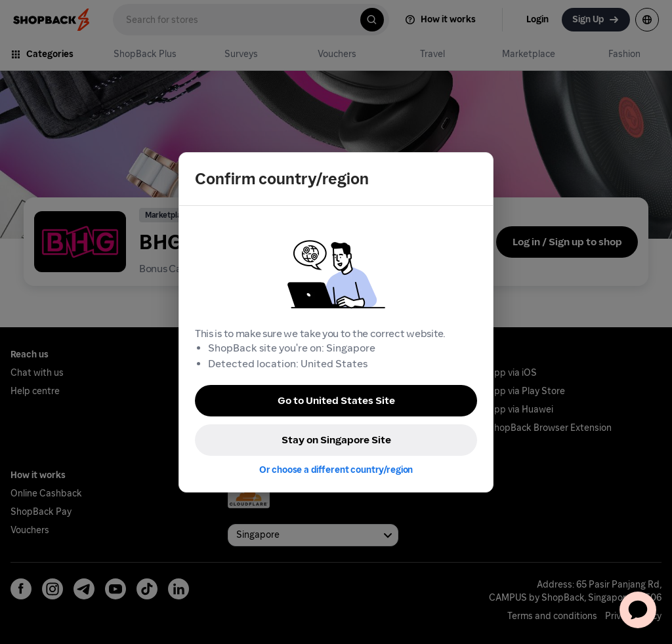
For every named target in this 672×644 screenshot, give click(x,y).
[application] (638, 610)
